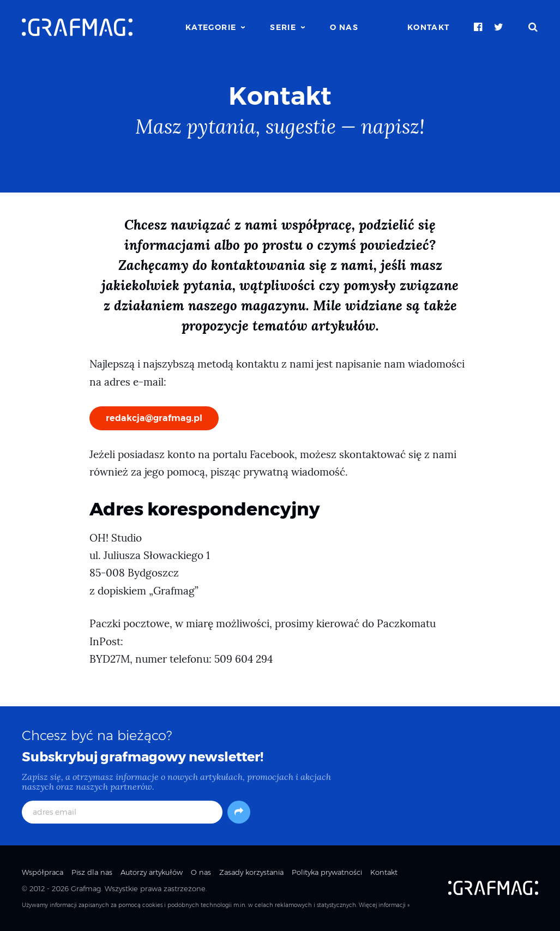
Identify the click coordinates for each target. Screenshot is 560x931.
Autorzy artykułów (152, 872)
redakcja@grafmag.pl (154, 418)
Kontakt (429, 27)
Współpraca (43, 872)
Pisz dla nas (92, 872)
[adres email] (122, 812)
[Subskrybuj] (239, 812)
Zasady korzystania (251, 872)
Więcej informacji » (384, 905)
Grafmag (86, 888)
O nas (344, 27)
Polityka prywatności (327, 872)
